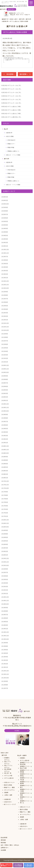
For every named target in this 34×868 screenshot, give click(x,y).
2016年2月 (5, 551)
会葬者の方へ (5, 848)
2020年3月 (5, 393)
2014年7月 (5, 615)
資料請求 (3, 840)
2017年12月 (5, 481)
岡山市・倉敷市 (22, 755)
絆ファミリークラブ (10, 804)
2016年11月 (5, 523)
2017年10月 (5, 488)
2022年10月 (5, 288)
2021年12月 (5, 323)
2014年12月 (5, 597)
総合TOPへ (11, 9)
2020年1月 (5, 400)
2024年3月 (5, 242)
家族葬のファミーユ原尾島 (26, 771)
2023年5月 (5, 264)
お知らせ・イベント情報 (13, 155)
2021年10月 (5, 330)
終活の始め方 (11, 140)
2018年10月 (5, 453)
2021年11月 (5, 327)
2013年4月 (5, 657)
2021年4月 (5, 351)
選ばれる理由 (8, 785)
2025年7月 (5, 214)
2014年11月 (5, 601)
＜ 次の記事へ (9, 74)
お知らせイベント (9, 782)
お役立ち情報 (10, 136)
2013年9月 (5, 643)
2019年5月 (5, 429)
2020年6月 (5, 386)
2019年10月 (5, 411)
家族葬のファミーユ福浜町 (26, 783)
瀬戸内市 (4, 755)
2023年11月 (5, 253)
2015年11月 (5, 562)
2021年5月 (5, 348)
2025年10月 (5, 204)
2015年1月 (5, 593)
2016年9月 (5, 530)
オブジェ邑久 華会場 (8, 768)
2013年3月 (5, 660)
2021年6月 (5, 344)
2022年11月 (5, 285)
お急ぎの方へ (8, 802)
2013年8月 (5, 646)
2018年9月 (5, 457)
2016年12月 (5, 520)
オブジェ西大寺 (9, 778)
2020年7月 (5, 383)
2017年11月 (5, 485)
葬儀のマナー (11, 144)
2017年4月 (5, 506)
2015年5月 (5, 579)
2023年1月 (5, 278)
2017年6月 (5, 499)
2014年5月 (5, 622)
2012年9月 (5, 681)
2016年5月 (5, 541)
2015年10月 (5, 565)
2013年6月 (5, 650)
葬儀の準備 (11, 147)
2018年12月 (5, 446)
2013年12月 (5, 632)
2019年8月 (5, 418)
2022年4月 (5, 309)
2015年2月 (5, 590)
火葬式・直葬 (8, 795)
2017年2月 (5, 513)
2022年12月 (5, 281)
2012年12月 (5, 671)
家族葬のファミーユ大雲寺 (26, 790)
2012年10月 (5, 678)
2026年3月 (5, 197)
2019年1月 (5, 443)
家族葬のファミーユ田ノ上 (26, 802)
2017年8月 (5, 495)
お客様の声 (9, 133)
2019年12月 (5, 404)
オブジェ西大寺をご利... (11, 117)
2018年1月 (5, 478)
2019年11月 (5, 407)
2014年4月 (5, 625)
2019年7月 (5, 421)
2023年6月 (5, 260)
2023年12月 (5, 249)
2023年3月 (5, 271)
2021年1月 (5, 362)
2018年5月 (5, 467)
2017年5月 (5, 502)
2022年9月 (5, 292)
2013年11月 (5, 636)
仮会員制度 (4, 838)
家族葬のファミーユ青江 (26, 786)
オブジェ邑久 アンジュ (8, 765)
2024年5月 (5, 235)
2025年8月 (5, 211)
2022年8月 (5, 295)
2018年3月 (5, 471)
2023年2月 (5, 274)
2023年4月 (5, 267)
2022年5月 (5, 306)
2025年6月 (5, 218)
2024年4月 (5, 239)
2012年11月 (5, 674)
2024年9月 (5, 228)
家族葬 (6, 793)
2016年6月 (5, 537)
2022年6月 (5, 302)
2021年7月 (5, 341)
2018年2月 (5, 474)
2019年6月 (5, 425)
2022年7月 (5, 299)
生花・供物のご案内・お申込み (10, 845)
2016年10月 (5, 527)
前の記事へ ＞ (25, 74)
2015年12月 (5, 558)
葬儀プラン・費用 (9, 787)
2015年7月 (5, 572)
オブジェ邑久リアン (8, 761)
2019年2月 (5, 439)
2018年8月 (5, 460)
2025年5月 (5, 221)
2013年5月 (5, 653)
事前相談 (3, 843)
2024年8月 (5, 232)
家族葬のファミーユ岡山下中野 (26, 767)
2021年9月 (5, 334)
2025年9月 (5, 207)
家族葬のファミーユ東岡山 (26, 775)
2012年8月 (5, 685)
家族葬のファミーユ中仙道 (26, 779)
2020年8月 (5, 379)
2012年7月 (5, 688)
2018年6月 (5, 464)
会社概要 (3, 850)
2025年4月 (5, 225)
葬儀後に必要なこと (13, 151)
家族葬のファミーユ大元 (26, 798)
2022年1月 (5, 320)
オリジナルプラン (10, 790)
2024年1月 (5, 246)
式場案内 (7, 758)
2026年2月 (5, 200)
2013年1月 (5, 667)
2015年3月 (5, 586)
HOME (17, 731)
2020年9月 (5, 376)
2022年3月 (5, 313)
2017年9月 (5, 492)
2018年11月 (5, 450)
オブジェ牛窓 (8, 776)
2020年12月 (5, 365)
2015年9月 (5, 569)
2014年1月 (5, 629)
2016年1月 (5, 555)
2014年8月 (5, 611)
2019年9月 (5, 414)
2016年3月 (5, 548)
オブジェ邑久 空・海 (8, 772)
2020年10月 (5, 372)
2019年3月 (5, 436)
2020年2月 (5, 397)
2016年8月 (5, 534)
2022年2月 (5, 316)
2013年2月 (5, 664)
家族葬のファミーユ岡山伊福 (26, 763)
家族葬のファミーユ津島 (26, 794)
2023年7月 (5, 257)
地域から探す (5, 753)
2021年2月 (5, 358)
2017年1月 (5, 516)
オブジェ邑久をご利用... (11, 106)
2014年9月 (5, 608)
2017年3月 (5, 509)
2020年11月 (5, 369)
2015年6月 (5, 576)
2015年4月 (5, 583)
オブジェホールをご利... (11, 85)
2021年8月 (5, 337)
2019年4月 (5, 432)
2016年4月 (5, 544)
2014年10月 (5, 604)
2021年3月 (5, 355)
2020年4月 (5, 390)
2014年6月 (5, 618)
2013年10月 (5, 639)
